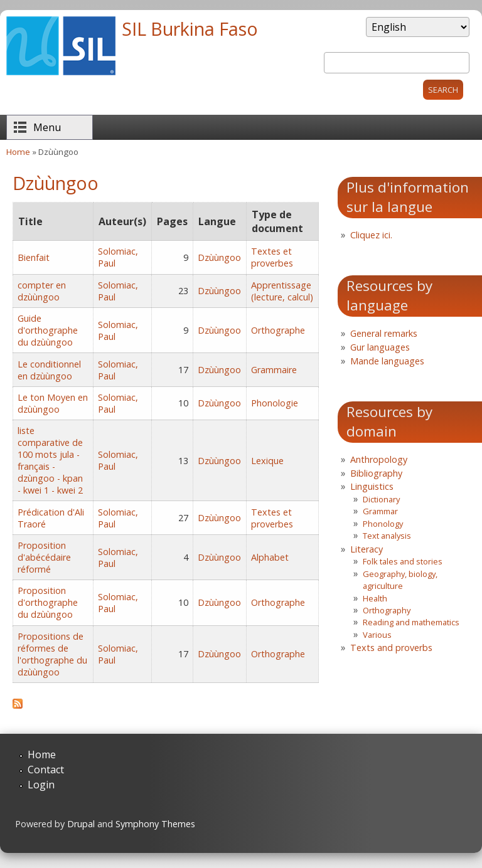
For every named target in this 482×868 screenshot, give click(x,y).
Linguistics (372, 486)
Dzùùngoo (219, 257)
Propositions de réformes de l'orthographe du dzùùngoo (52, 654)
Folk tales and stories (403, 561)
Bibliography (376, 473)
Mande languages (387, 361)
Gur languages (380, 347)
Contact (46, 770)
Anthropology (379, 459)
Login (41, 785)
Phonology (383, 524)
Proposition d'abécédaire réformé (44, 557)
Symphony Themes (155, 824)
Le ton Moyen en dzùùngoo (53, 403)
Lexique (267, 461)
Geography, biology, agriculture (400, 580)
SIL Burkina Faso (190, 29)
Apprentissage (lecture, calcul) (282, 291)
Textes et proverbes (272, 257)
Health (375, 598)
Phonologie (275, 403)
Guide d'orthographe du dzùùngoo (48, 330)
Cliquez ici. (371, 235)
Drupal (81, 824)
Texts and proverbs (391, 648)
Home (18, 152)
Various (377, 635)
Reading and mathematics (411, 622)
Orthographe (278, 330)
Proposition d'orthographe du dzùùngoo (48, 602)
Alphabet (270, 557)
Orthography (387, 610)
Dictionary (381, 499)
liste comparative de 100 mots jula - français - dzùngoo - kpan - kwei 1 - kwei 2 (50, 460)
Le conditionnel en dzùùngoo (49, 370)
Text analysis (387, 536)
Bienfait (34, 257)
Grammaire (274, 370)
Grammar (380, 511)
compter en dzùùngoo (42, 291)
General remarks (384, 333)
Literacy (367, 549)
